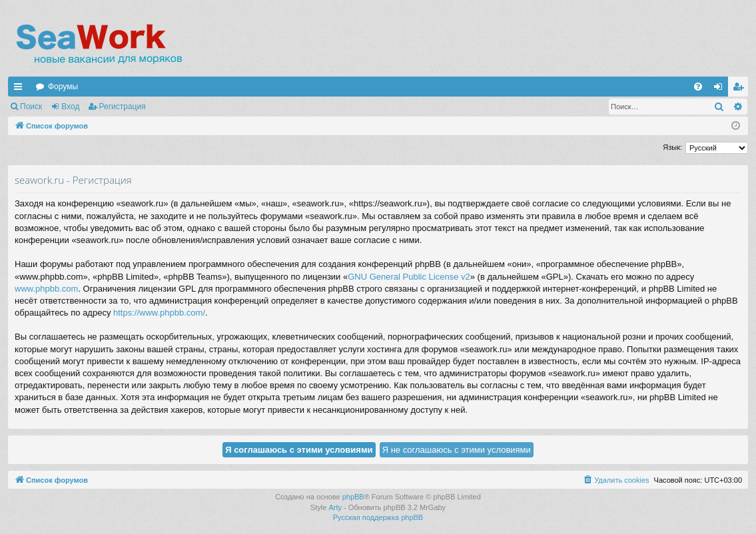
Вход (70, 107)
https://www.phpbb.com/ (159, 313)
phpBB (353, 497)
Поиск (31, 107)
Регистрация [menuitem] (741, 89)
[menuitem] (698, 87)
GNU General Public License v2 (409, 277)
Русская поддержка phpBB (378, 517)
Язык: (672, 147)
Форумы (63, 87)
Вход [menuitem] (721, 89)
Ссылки (21, 89)
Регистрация (123, 107)
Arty (335, 507)
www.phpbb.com (46, 289)
